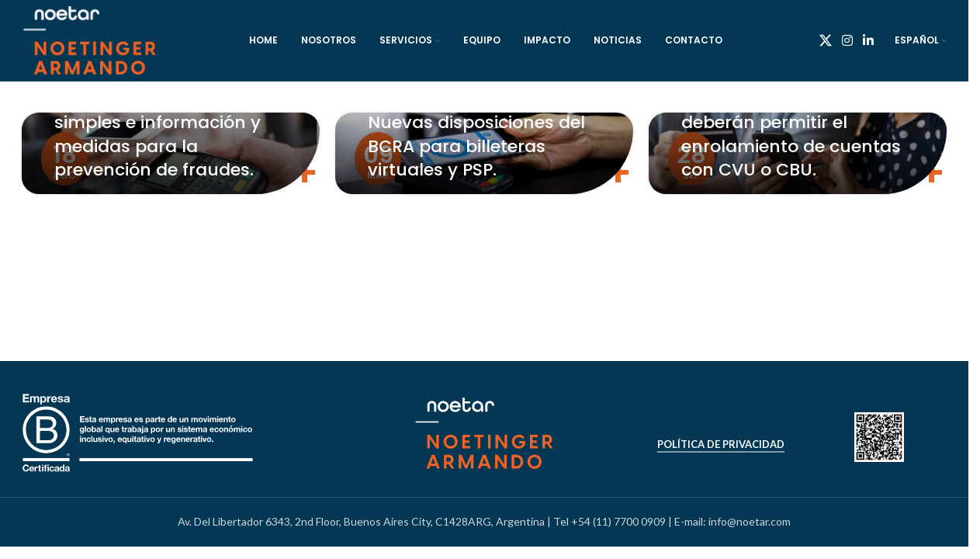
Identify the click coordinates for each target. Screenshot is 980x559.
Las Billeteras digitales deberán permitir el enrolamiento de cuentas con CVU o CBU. (791, 134)
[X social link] (825, 40)
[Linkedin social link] (869, 40)
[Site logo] (90, 39)
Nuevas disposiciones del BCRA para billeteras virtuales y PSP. (476, 146)
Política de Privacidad (721, 444)
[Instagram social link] (847, 40)
